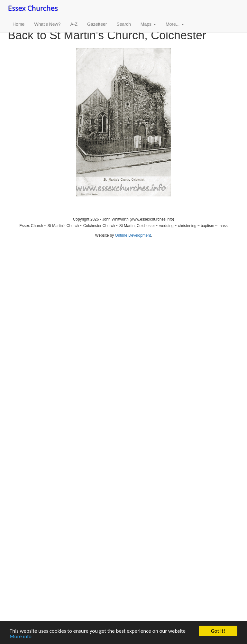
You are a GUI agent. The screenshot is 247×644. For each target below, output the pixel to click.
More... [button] (175, 24)
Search (123, 24)
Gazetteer (97, 24)
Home (18, 24)
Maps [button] (148, 24)
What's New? (47, 24)
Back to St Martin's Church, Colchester (107, 35)
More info (21, 637)
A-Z (74, 24)
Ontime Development (133, 235)
